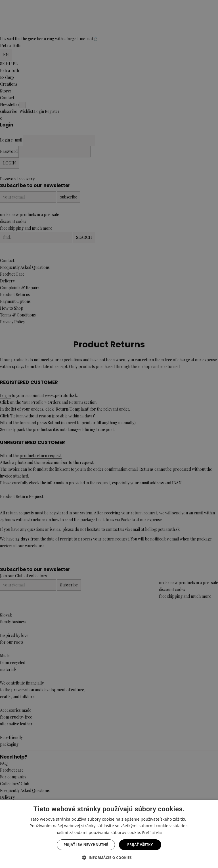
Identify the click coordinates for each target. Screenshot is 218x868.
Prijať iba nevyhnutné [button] (86, 845)
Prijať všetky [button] (140, 845)
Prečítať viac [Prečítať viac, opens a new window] (152, 833)
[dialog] (109, 434)
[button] (109, 858)
